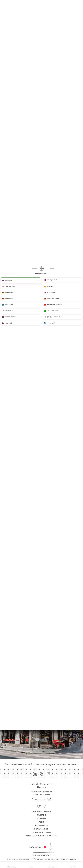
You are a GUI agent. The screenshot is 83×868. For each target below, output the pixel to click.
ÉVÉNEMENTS (41, 825)
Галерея (41, 815)
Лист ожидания (52, 865)
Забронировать (11, 865)
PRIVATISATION (41, 829)
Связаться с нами (41, 832)
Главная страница (42, 812)
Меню (41, 822)
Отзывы (41, 818)
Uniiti (48, 855)
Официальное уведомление (42, 836)
